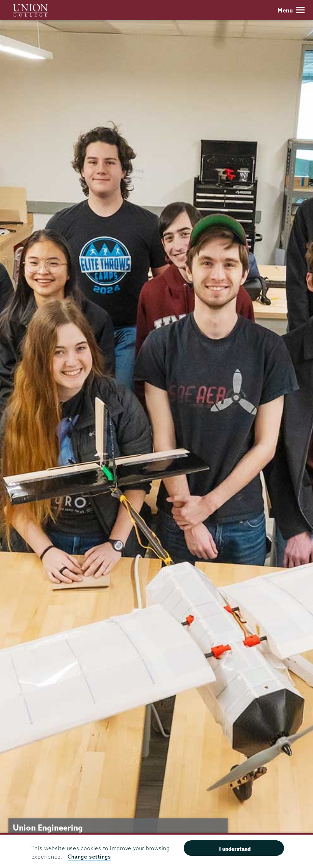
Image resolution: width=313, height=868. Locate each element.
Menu (291, 10)
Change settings (89, 857)
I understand (235, 849)
